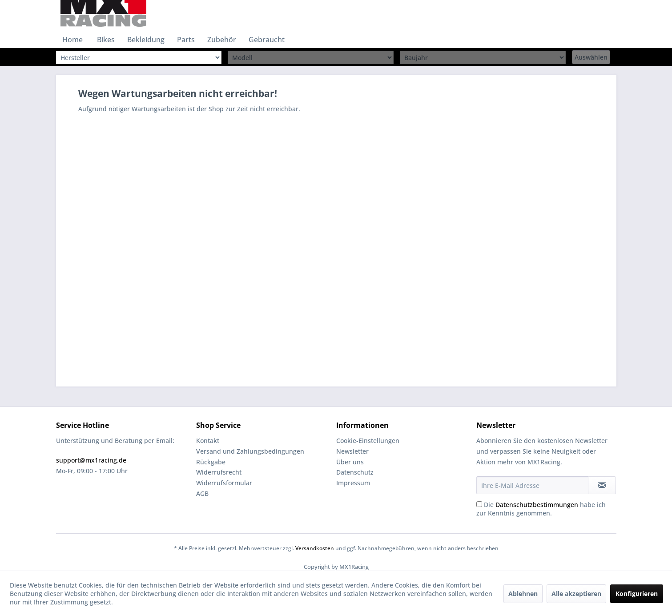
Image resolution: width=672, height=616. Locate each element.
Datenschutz (355, 472)
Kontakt (208, 441)
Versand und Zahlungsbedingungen (250, 451)
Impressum (353, 483)
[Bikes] (106, 40)
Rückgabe (211, 462)
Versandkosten (315, 548)
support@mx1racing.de (91, 460)
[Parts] (186, 40)
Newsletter (352, 451)
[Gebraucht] (267, 40)
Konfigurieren (637, 594)
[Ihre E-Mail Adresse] (532, 485)
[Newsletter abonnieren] (602, 485)
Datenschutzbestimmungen (537, 505)
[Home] (72, 40)
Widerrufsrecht (219, 472)
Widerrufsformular (224, 483)
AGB (202, 493)
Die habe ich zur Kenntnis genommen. (541, 509)
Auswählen (591, 57)
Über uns (350, 462)
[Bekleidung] (146, 40)
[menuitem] (72, 40)
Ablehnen (523, 594)
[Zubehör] (222, 40)
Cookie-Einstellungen (368, 441)
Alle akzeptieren (576, 594)
